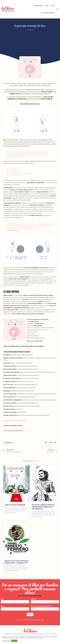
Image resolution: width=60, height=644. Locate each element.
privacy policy (41, 620)
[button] (57, 9)
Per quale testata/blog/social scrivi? (41, 606)
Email (2, 606)
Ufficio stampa (38, 6)
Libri (47, 6)
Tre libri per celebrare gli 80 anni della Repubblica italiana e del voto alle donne (43, 507)
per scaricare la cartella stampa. (15, 420)
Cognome (34, 599)
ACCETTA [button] (14, 641)
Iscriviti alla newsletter (48, 13)
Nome (2, 599)
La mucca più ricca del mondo (15, 505)
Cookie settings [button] (6, 641)
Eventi (53, 6)
